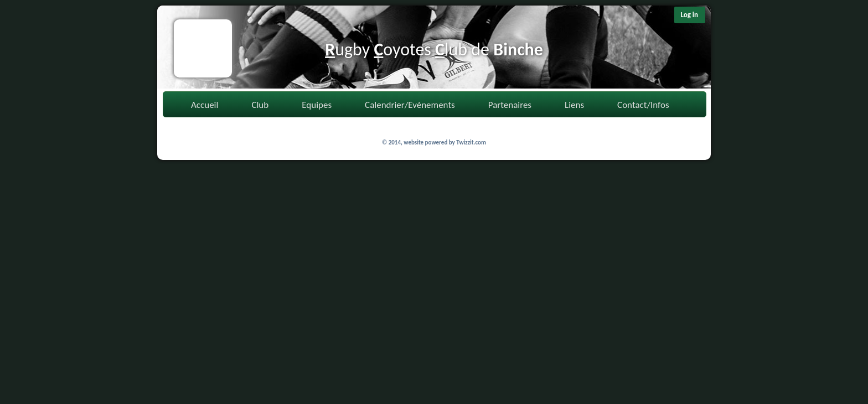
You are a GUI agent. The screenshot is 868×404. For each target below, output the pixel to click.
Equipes (317, 105)
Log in (689, 15)
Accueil (205, 105)
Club (260, 105)
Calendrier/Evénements (410, 105)
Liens (574, 105)
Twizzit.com (471, 143)
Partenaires (510, 105)
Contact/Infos (643, 105)
